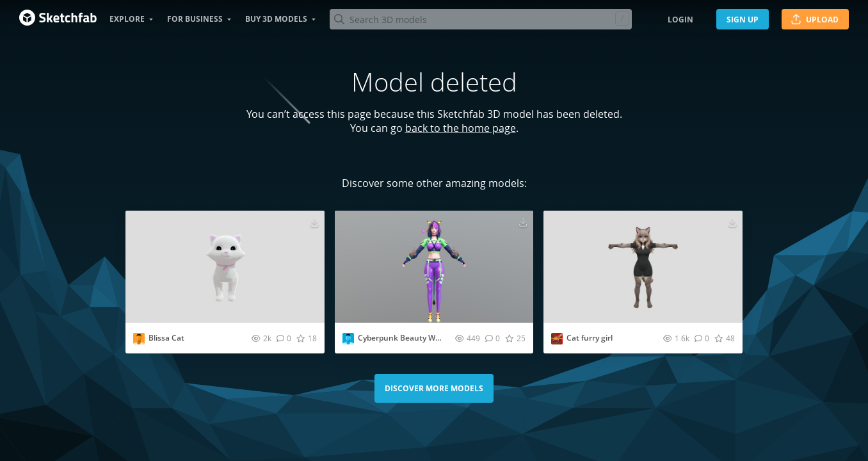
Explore (127, 19)
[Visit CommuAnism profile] (557, 339)
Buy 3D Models (276, 19)
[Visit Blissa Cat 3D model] (225, 267)
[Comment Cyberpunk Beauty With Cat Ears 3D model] (493, 338)
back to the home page (461, 128)
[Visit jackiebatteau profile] (139, 339)
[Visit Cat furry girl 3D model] (643, 267)
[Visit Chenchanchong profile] (348, 339)
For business (195, 19)
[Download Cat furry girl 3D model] (732, 222)
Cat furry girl (590, 338)
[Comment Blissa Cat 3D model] (284, 338)
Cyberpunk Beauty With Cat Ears (418, 338)
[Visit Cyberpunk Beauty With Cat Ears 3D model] (434, 267)
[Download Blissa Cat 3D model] (314, 222)
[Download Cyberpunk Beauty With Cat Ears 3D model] (523, 222)
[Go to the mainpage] (58, 19)
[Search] (480, 19)
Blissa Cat (166, 338)
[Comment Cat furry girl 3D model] (702, 338)
